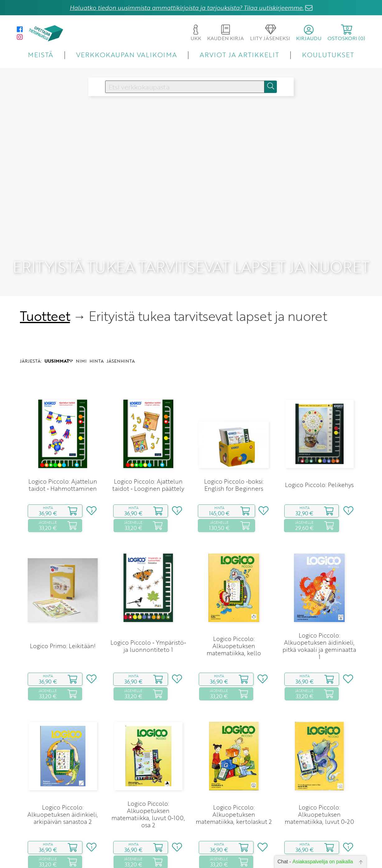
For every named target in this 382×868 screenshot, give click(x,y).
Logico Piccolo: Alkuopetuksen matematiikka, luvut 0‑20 (319, 793)
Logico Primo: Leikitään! (63, 624)
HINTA (97, 339)
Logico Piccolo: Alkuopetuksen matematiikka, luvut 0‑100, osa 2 (148, 793)
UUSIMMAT (59, 339)
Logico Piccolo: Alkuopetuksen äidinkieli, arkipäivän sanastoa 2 (63, 793)
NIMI (81, 339)
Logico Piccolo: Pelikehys (319, 463)
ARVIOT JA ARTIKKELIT (239, 55)
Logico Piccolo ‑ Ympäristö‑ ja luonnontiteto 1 (148, 624)
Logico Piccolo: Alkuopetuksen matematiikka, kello (234, 624)
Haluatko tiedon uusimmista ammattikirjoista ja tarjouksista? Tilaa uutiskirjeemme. (187, 8)
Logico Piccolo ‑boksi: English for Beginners (234, 463)
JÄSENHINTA (121, 339)
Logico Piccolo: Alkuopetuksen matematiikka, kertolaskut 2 (234, 793)
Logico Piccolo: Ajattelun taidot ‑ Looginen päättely (148, 463)
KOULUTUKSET (328, 55)
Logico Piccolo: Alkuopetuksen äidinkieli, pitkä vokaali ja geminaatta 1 (319, 624)
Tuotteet (45, 295)
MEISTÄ (41, 55)
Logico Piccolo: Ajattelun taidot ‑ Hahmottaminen (63, 463)
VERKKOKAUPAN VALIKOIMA (127, 55)
